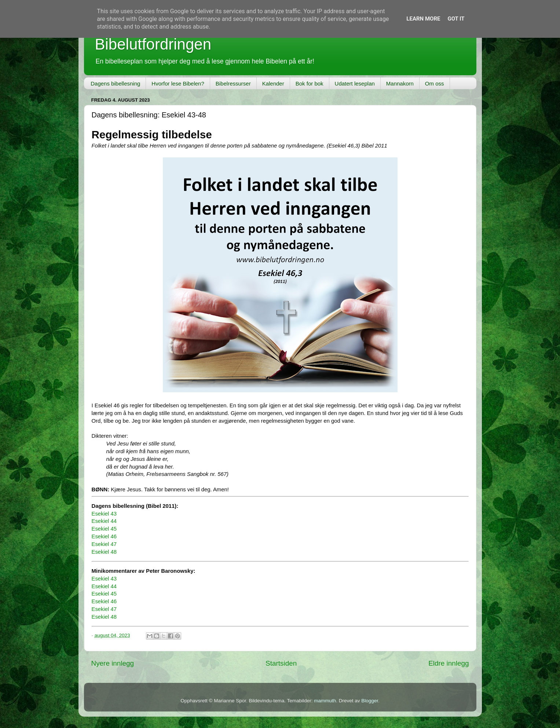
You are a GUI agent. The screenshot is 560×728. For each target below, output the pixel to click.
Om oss (435, 83)
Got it (456, 19)
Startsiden (281, 663)
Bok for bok (310, 83)
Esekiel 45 (104, 529)
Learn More (423, 19)
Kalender (273, 83)
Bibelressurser (233, 83)
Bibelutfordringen (153, 44)
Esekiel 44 (104, 521)
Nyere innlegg (113, 663)
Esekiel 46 (104, 536)
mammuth (325, 701)
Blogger (370, 701)
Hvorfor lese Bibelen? (178, 83)
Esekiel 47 (104, 544)
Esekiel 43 (104, 514)
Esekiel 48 (104, 552)
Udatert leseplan (355, 83)
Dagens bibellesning (115, 83)
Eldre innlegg (449, 663)
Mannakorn (400, 83)
